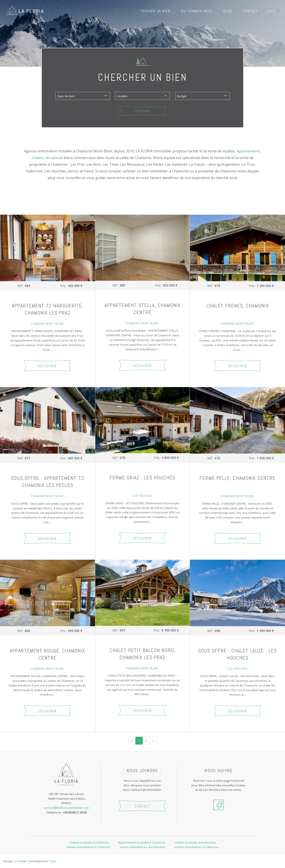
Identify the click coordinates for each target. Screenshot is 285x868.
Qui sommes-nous (197, 11)
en (270, 11)
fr (278, 11)
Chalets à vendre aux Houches (195, 842)
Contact (250, 11)
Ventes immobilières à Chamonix (89, 847)
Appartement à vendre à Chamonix (142, 842)
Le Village (20, 861)
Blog (228, 11)
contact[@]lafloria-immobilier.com (66, 808)
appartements (248, 151)
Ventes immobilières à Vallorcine (197, 847)
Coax (52, 861)
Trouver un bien (155, 11)
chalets (38, 158)
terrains (52, 158)
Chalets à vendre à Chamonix (89, 842)
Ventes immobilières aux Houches (143, 847)
